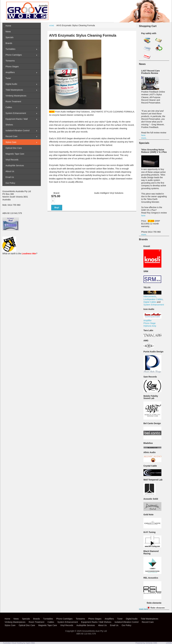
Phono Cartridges (14, 55)
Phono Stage (150, 323)
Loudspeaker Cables (153, 299)
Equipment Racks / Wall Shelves (17, 122)
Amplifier (147, 321)
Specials (9, 37)
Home (52, 26)
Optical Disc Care (14, 148)
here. (144, 135)
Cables (9, 107)
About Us (10, 171)
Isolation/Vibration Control (17, 131)
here (143, 216)
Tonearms (10, 61)
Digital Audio (11, 84)
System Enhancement (154, 305)
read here (143, 609)
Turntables (10, 49)
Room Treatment (13, 102)
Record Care (11, 136)
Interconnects (150, 296)
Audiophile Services (15, 165)
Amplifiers (10, 72)
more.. (144, 138)
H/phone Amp (150, 326)
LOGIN (169, 643)
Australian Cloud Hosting (13, 643)
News (8, 32)
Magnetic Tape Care (15, 154)
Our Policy (10, 183)
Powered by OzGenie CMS (146, 643)
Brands (9, 43)
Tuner (8, 78)
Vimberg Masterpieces (16, 96)
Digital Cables (150, 302)
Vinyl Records (12, 160)
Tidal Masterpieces (14, 90)
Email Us (10, 177)
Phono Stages (12, 67)
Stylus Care (11, 142)
